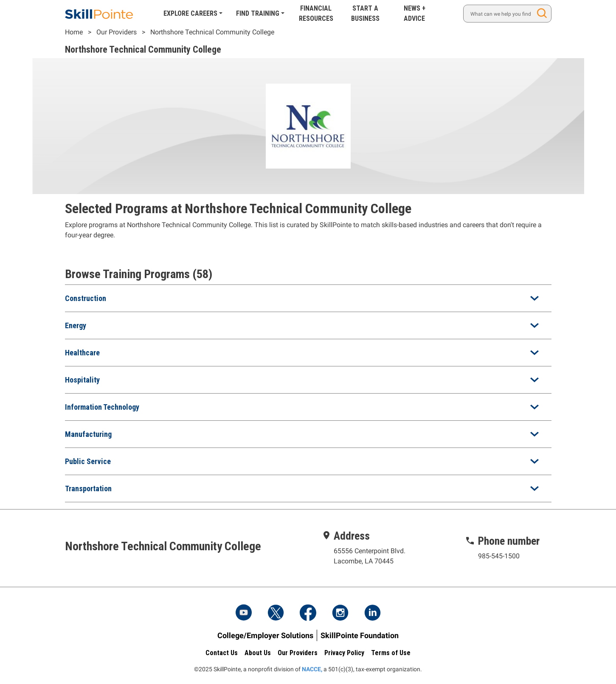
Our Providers (117, 32)
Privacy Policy (344, 653)
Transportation (88, 488)
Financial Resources (316, 13)
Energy (76, 325)
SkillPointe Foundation (360, 635)
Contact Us (222, 653)
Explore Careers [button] (190, 13)
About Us (258, 653)
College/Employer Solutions (265, 635)
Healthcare (82, 353)
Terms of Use (391, 653)
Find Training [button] (258, 13)
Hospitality (82, 380)
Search (543, 13)
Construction (86, 298)
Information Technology (102, 407)
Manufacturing (88, 434)
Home (74, 32)
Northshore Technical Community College (212, 32)
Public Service (88, 461)
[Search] (507, 14)
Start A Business (365, 13)
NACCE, (312, 669)
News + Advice (415, 13)
